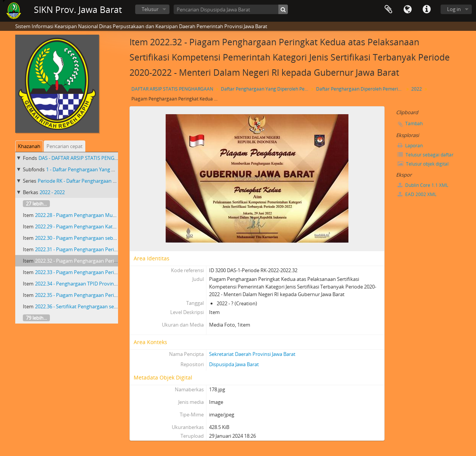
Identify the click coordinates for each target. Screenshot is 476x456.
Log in (454, 9)
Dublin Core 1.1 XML (423, 185)
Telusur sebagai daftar (426, 155)
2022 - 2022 (52, 192)
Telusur (150, 9)
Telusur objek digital (423, 164)
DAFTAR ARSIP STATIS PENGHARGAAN (172, 89)
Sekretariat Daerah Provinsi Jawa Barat (252, 354)
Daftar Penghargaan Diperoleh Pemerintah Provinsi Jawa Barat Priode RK (361, 89)
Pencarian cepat (65, 146)
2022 (417, 89)
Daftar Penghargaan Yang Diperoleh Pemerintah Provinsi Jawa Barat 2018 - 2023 (266, 89)
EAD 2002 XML (417, 194)
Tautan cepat (426, 10)
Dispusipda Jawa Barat (234, 364)
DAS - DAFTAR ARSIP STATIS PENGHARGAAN (88, 158)
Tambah (414, 124)
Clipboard (388, 10)
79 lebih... (36, 318)
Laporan (410, 146)
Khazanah (29, 146)
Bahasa (407, 10)
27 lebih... (36, 204)
